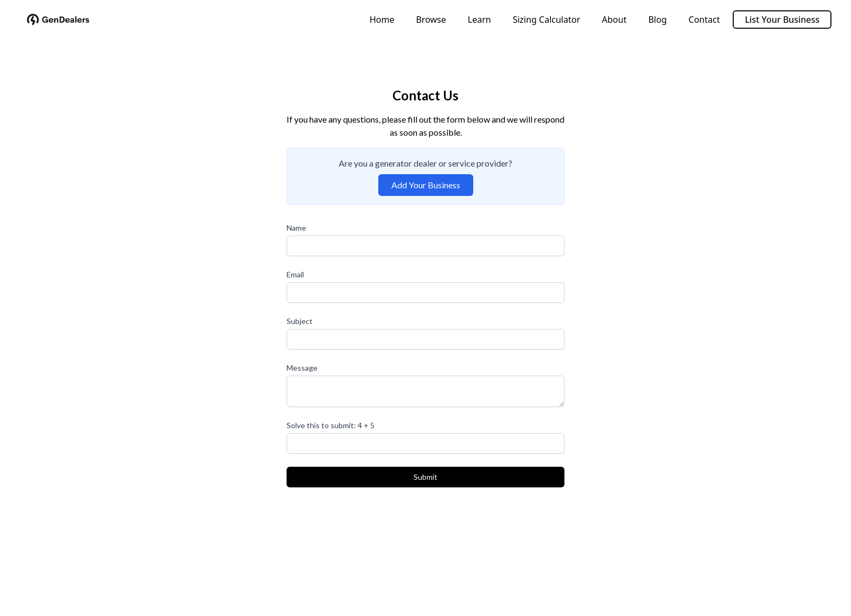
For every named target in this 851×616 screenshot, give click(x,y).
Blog (657, 20)
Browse (431, 20)
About (614, 20)
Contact (704, 20)
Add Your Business (426, 185)
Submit (426, 477)
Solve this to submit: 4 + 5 (331, 425)
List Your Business (782, 20)
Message (302, 368)
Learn (480, 20)
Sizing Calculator (547, 20)
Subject (300, 321)
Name (296, 228)
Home (382, 20)
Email (295, 274)
